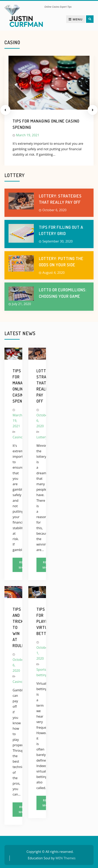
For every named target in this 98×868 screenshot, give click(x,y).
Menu (76, 19)
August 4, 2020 (53, 273)
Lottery (42, 437)
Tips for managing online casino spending (13, 386)
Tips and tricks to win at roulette (13, 627)
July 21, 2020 (21, 304)
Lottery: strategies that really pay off (37, 386)
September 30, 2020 (58, 241)
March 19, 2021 (28, 135)
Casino (18, 437)
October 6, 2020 (54, 210)
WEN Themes (66, 858)
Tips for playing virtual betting (37, 621)
